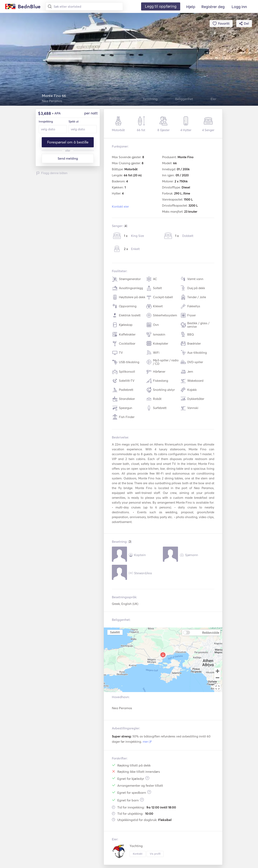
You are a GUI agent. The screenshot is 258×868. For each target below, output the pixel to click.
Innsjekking (46, 121)
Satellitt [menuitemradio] (115, 632)
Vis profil (155, 854)
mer (147, 742)
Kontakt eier (120, 207)
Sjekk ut (74, 121)
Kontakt (138, 854)
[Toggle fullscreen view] (217, 687)
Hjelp (191, 7)
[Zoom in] (217, 671)
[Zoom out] (217, 678)
